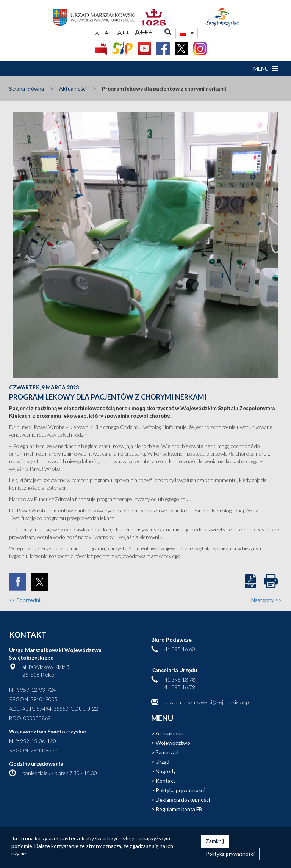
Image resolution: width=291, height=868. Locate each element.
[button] (261, 69)
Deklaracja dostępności (183, 800)
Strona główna (27, 89)
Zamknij (215, 841)
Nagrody (166, 771)
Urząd (163, 762)
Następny (267, 600)
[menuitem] (187, 33)
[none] (187, 33)
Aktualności (73, 89)
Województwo (173, 743)
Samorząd (167, 752)
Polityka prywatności (180, 790)
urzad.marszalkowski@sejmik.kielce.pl (207, 702)
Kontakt (166, 781)
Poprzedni (25, 600)
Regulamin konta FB (179, 809)
